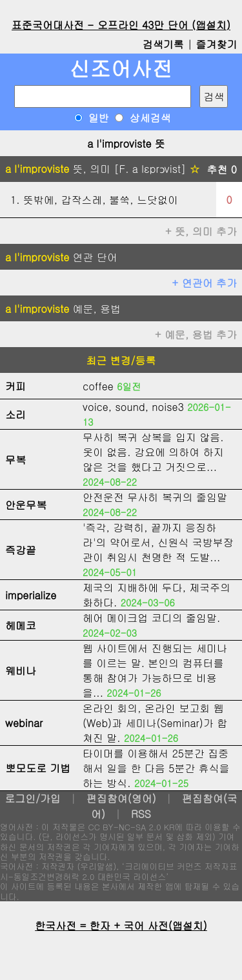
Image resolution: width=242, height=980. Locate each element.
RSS (141, 814)
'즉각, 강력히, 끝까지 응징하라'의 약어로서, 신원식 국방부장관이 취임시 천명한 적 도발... (158, 542)
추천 (222, 169)
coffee (98, 386)
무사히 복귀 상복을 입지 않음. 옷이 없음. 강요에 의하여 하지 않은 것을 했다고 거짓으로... (153, 452)
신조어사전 (121, 68)
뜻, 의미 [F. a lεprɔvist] (102, 169)
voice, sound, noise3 (133, 407)
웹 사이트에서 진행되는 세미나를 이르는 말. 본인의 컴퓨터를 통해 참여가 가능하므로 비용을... (155, 670)
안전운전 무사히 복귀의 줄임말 (155, 497)
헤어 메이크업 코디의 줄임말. (151, 618)
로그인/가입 (33, 798)
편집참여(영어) (121, 798)
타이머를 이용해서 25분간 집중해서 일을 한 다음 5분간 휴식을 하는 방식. (156, 768)
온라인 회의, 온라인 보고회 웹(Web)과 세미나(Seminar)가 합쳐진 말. (155, 723)
